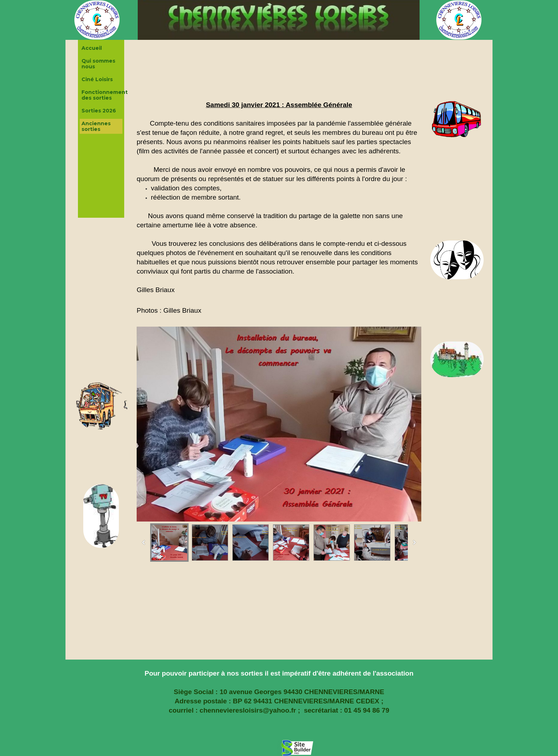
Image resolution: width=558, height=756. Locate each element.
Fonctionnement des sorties (102, 95)
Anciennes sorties (96, 126)
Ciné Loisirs (97, 79)
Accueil (92, 48)
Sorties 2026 (99, 111)
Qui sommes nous (98, 64)
